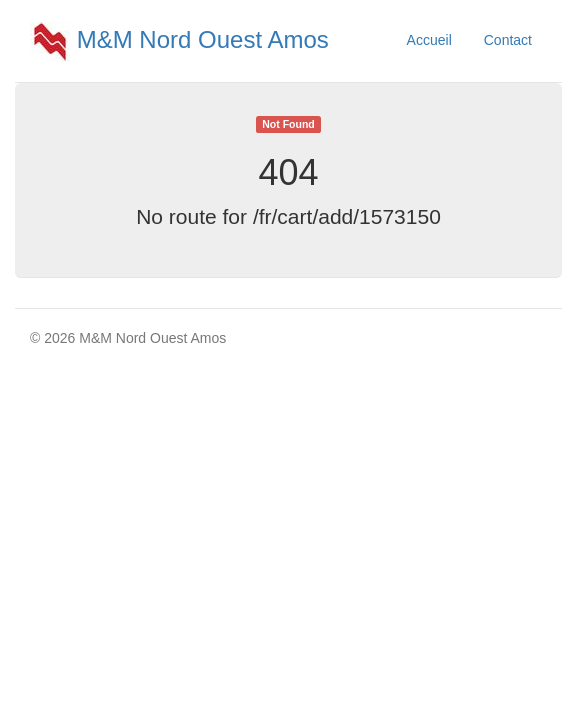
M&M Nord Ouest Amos (179, 39)
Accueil (429, 40)
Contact (508, 40)
